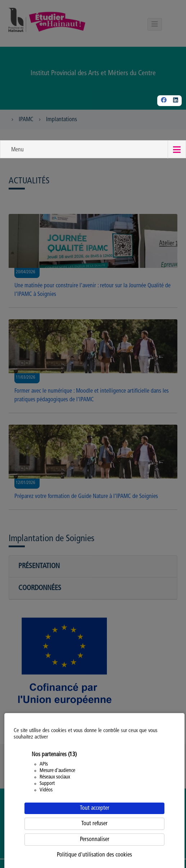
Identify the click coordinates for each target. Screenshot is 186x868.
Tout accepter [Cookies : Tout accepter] (95, 808)
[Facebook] (164, 101)
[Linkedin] (176, 101)
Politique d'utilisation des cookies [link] (94, 855)
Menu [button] (17, 150)
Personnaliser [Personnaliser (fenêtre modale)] (95, 840)
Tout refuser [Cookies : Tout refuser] (94, 824)
